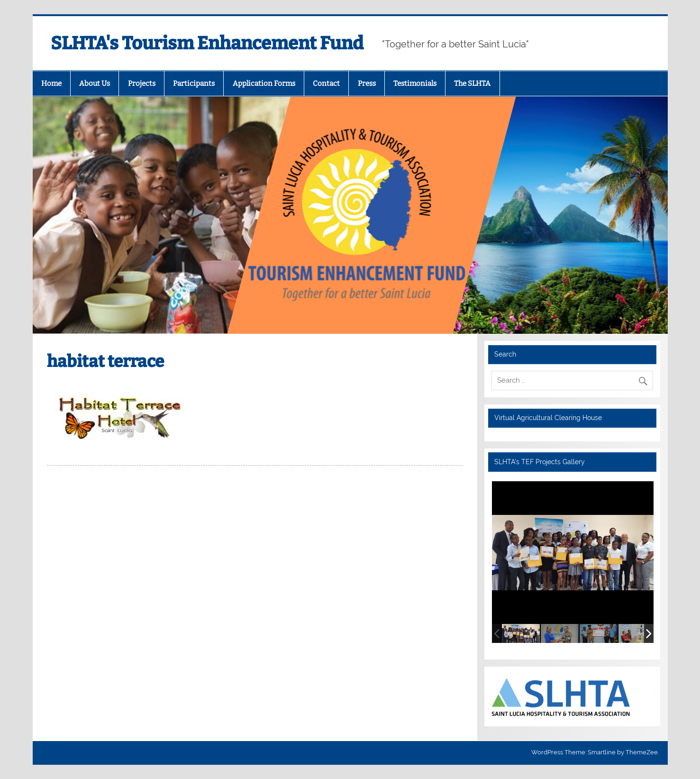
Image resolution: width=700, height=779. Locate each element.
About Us (95, 83)
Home (51, 83)
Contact (326, 83)
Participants (194, 83)
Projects (142, 83)
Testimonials (415, 83)
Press (367, 83)
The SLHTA (472, 83)
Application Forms (264, 83)
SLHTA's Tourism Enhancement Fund (207, 43)
